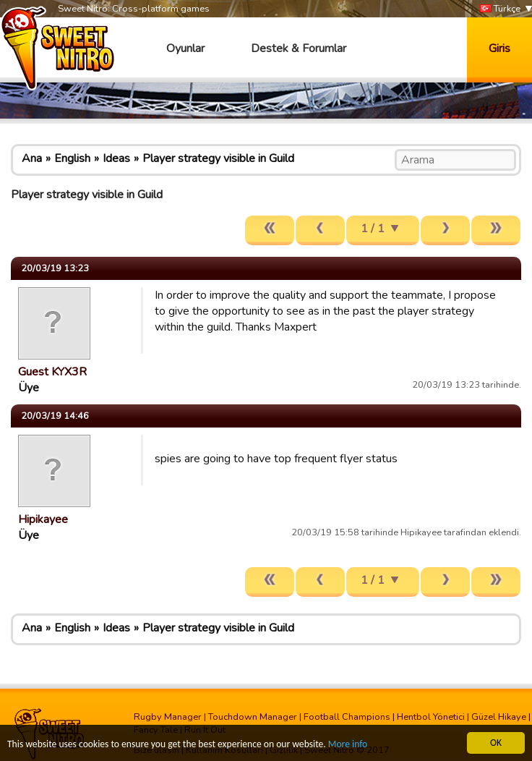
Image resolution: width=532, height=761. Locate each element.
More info (348, 745)
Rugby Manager (168, 717)
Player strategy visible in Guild (218, 158)
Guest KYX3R (52, 372)
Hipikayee (43, 519)
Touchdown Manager (253, 717)
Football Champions (347, 717)
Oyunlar (185, 48)
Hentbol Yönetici (431, 717)
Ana (32, 158)
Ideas (116, 158)
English (72, 158)
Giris (499, 48)
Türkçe (500, 9)
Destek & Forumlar (299, 48)
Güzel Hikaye (499, 717)
